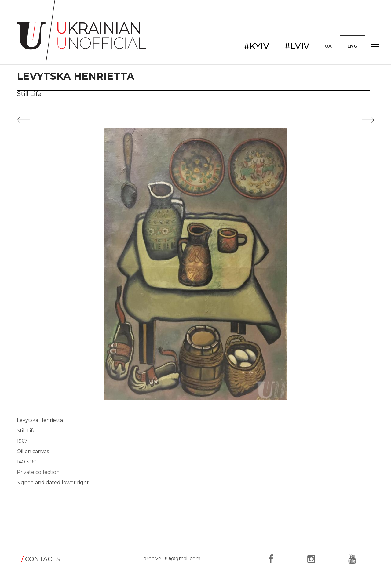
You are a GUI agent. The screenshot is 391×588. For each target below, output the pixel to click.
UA (329, 46)
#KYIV (257, 46)
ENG (352, 46)
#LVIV (297, 46)
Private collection (38, 472)
